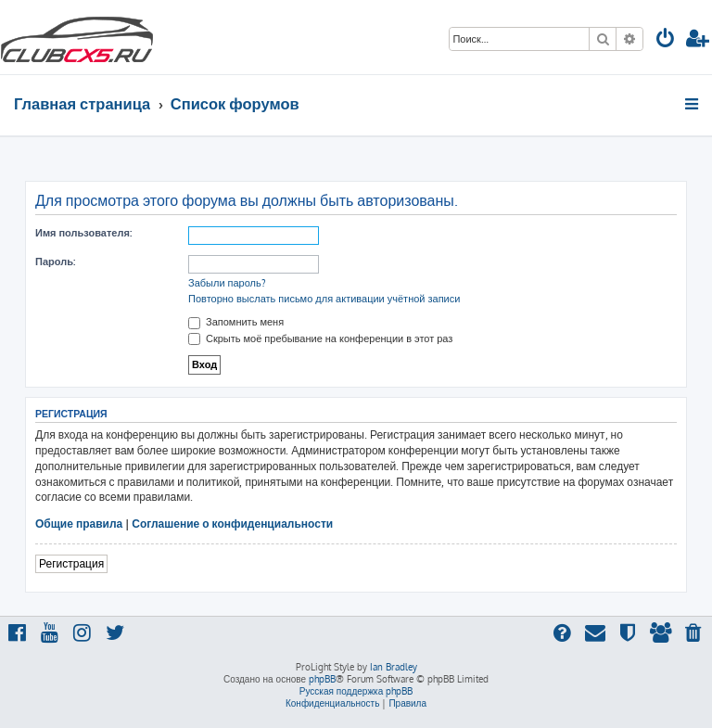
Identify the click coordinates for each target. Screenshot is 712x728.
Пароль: (55, 262)
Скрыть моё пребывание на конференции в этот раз (320, 338)
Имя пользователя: (83, 233)
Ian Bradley (394, 667)
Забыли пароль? (227, 283)
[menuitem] (666, 40)
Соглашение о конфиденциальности (232, 524)
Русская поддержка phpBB (356, 691)
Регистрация (71, 563)
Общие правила (79, 524)
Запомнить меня (236, 322)
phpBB (322, 679)
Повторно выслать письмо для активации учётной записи (324, 299)
